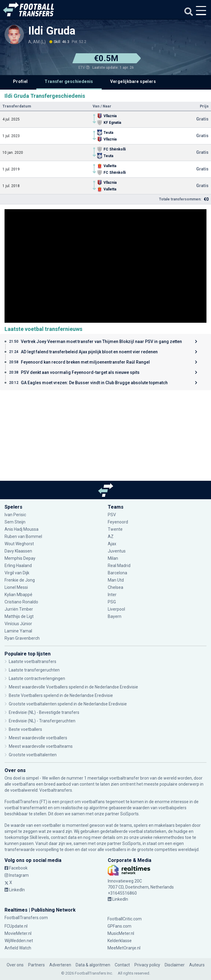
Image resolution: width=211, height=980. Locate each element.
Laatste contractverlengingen (37, 678)
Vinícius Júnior (18, 624)
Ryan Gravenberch (22, 638)
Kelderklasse (120, 941)
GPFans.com (119, 926)
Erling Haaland (18, 566)
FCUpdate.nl (16, 926)
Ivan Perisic (15, 515)
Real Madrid (119, 566)
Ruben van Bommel (23, 536)
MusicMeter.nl (121, 933)
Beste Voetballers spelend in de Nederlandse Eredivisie (61, 695)
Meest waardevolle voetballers (38, 738)
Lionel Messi (17, 587)
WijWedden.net (19, 941)
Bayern (115, 616)
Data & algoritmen (93, 965)
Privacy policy (147, 965)
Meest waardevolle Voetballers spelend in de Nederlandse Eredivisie (73, 687)
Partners (36, 965)
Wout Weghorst (19, 544)
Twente (115, 529)
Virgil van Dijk (17, 573)
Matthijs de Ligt (19, 616)
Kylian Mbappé (18, 595)
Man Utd (116, 580)
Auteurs (197, 965)
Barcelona (117, 573)
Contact (122, 965)
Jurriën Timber (19, 609)
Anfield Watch (18, 948)
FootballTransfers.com (26, 918)
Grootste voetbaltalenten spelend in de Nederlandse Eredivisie (68, 704)
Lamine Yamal (18, 631)
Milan (113, 558)
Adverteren (60, 965)
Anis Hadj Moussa (21, 529)
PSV (112, 515)
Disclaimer (175, 965)
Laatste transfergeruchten (34, 670)
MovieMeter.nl (18, 933)
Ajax (112, 544)
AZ (111, 536)
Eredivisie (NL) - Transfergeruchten (42, 721)
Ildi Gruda (52, 31)
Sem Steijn (15, 522)
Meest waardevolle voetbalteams (41, 746)
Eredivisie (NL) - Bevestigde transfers (44, 712)
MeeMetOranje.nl (124, 948)
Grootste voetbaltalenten (33, 755)
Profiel (20, 81)
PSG (112, 602)
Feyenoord (118, 522)
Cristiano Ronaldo (21, 602)
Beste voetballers (25, 729)
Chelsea (115, 587)
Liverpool (116, 609)
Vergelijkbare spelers (133, 81)
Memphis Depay (20, 558)
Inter (112, 595)
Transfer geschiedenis (69, 81)
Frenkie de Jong (20, 580)
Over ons (15, 965)
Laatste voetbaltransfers (33, 662)
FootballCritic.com (125, 919)
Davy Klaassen (18, 551)
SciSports (129, 814)
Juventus (117, 551)
